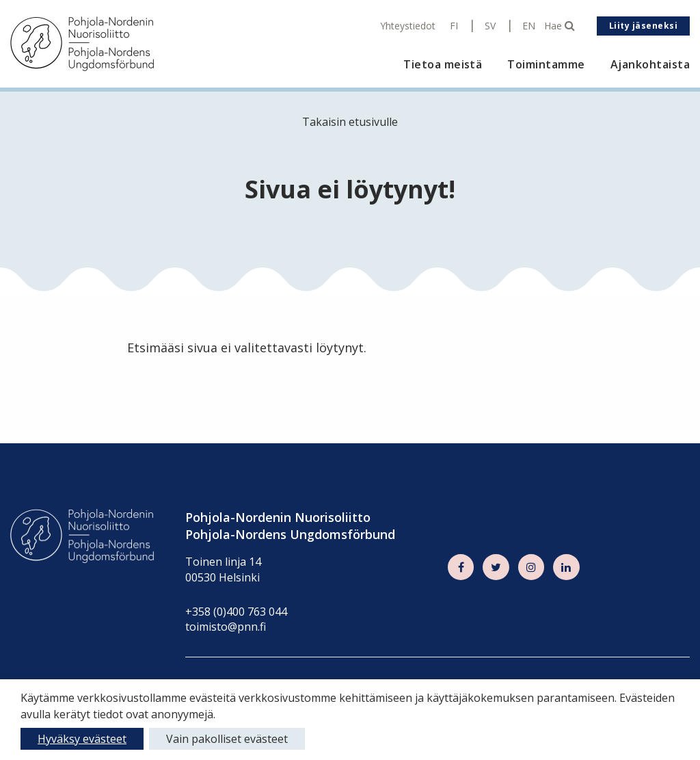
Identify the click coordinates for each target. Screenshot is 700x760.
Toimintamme (546, 65)
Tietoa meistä (443, 65)
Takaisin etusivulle (350, 122)
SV (490, 26)
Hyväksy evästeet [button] (82, 739)
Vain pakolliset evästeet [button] (227, 739)
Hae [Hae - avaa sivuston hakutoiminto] (560, 26)
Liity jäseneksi (643, 26)
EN (529, 26)
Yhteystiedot (408, 26)
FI (454, 26)
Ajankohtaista (650, 65)
